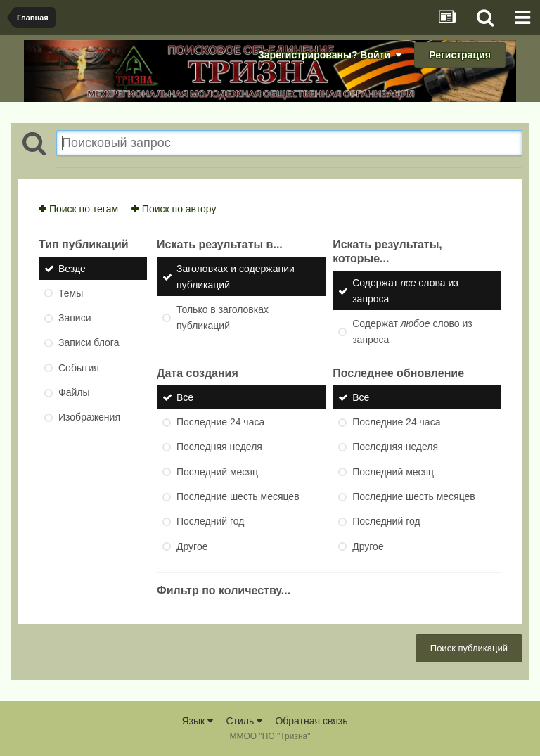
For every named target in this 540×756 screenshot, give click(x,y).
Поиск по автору (174, 209)
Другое (192, 546)
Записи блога (89, 343)
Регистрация (460, 55)
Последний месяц (217, 472)
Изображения (89, 418)
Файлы (74, 392)
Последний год (210, 522)
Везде (72, 269)
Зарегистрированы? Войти (330, 55)
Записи (75, 318)
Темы (71, 293)
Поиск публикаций (469, 648)
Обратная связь (311, 721)
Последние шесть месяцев (238, 496)
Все (185, 397)
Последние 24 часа (220, 422)
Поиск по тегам (78, 209)
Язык (197, 721)
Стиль (244, 721)
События (79, 368)
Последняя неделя (219, 447)
